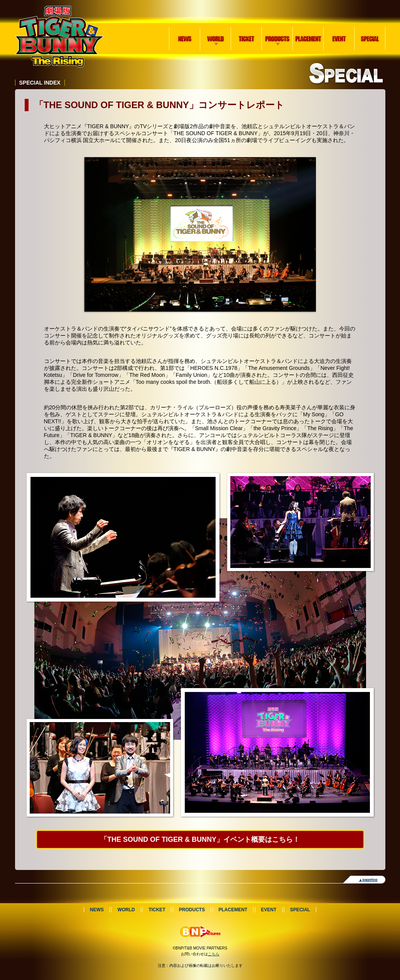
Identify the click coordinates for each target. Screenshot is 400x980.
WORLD (214, 30)
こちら (214, 954)
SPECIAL (370, 39)
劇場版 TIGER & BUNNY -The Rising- (59, 37)
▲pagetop (368, 880)
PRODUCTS (276, 30)
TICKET (246, 39)
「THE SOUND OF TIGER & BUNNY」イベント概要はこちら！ (200, 839)
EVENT (339, 39)
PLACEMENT (308, 39)
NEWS (185, 39)
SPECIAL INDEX (40, 83)
